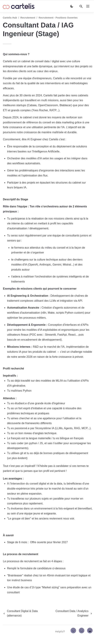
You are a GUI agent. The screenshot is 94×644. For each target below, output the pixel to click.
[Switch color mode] (72, 6)
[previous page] (25, 613)
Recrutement (28, 18)
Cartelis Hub (10, 18)
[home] (19, 6)
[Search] (81, 6)
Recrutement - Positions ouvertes (58, 18)
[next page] (71, 613)
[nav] (88, 6)
